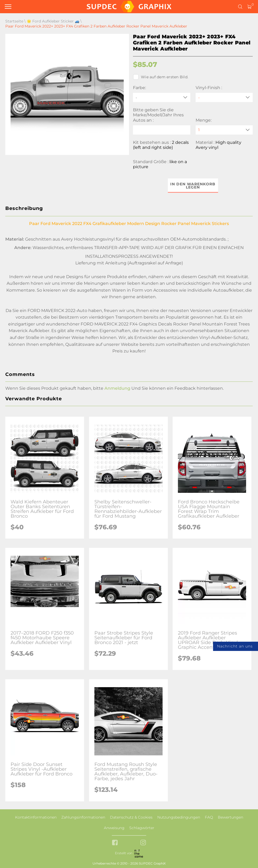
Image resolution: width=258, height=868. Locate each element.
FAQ (209, 817)
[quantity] (224, 130)
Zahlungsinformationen (83, 817)
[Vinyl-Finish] (224, 97)
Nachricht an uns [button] (235, 646)
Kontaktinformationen (36, 817)
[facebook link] (115, 843)
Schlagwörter (142, 828)
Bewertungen (231, 817)
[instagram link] (143, 843)
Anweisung (114, 828)
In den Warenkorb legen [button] (193, 186)
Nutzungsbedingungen (179, 817)
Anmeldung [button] (117, 388)
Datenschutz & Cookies (131, 817)
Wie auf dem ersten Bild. (161, 77)
